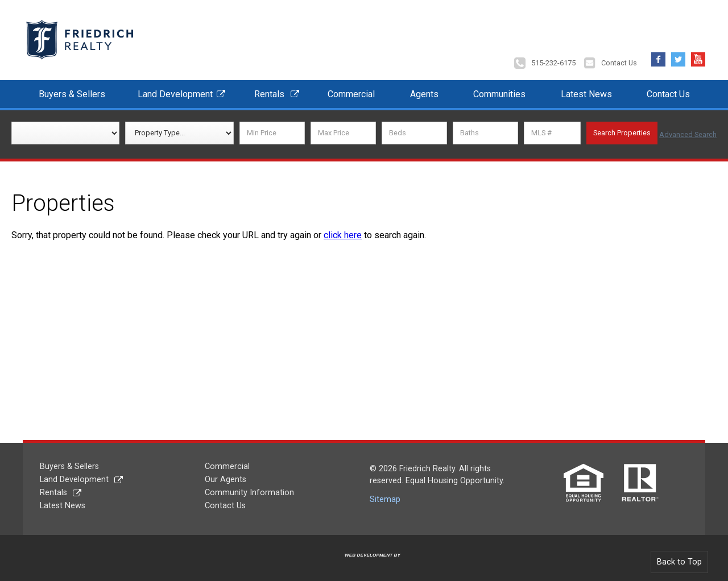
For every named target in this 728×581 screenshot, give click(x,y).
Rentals (269, 90)
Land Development (175, 90)
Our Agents (226, 476)
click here (343, 231)
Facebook (658, 53)
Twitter (678, 53)
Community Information (249, 489)
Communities (499, 90)
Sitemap (385, 495)
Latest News (586, 90)
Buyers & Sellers (72, 90)
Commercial (351, 90)
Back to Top (679, 558)
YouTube (698, 53)
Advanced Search (688, 129)
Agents (424, 90)
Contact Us (619, 59)
